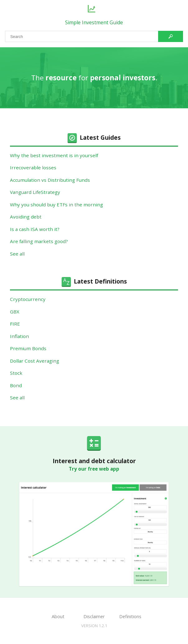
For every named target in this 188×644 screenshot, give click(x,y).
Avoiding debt (26, 217)
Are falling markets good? (39, 241)
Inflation (19, 336)
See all (17, 254)
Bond (16, 385)
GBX (15, 312)
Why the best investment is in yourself (54, 155)
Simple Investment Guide (94, 22)
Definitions (130, 616)
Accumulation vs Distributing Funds (50, 180)
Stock (16, 373)
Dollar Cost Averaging (35, 361)
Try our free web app (94, 469)
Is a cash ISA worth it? (35, 229)
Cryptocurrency (28, 299)
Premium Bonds (28, 348)
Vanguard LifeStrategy (35, 192)
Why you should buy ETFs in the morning (56, 204)
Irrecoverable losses (33, 167)
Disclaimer (94, 616)
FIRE (15, 324)
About (58, 616)
